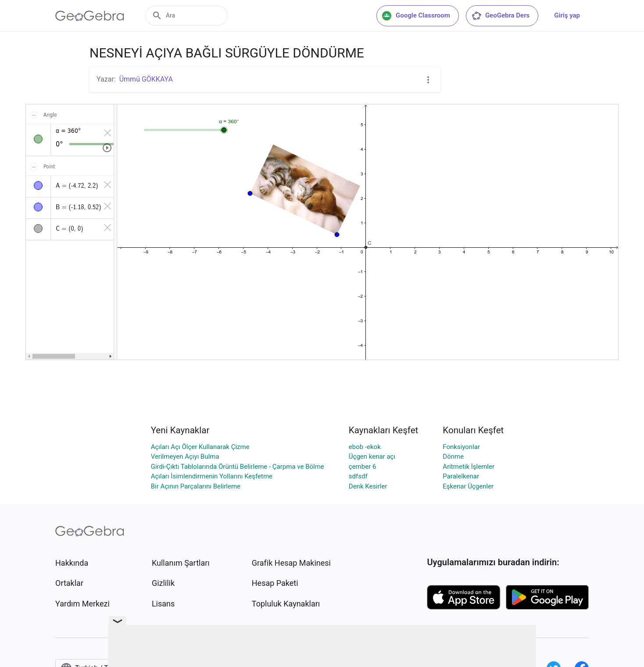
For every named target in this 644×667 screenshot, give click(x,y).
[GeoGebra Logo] (90, 16)
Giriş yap (567, 15)
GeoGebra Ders (500, 16)
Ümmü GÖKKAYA (146, 79)
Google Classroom (416, 16)
